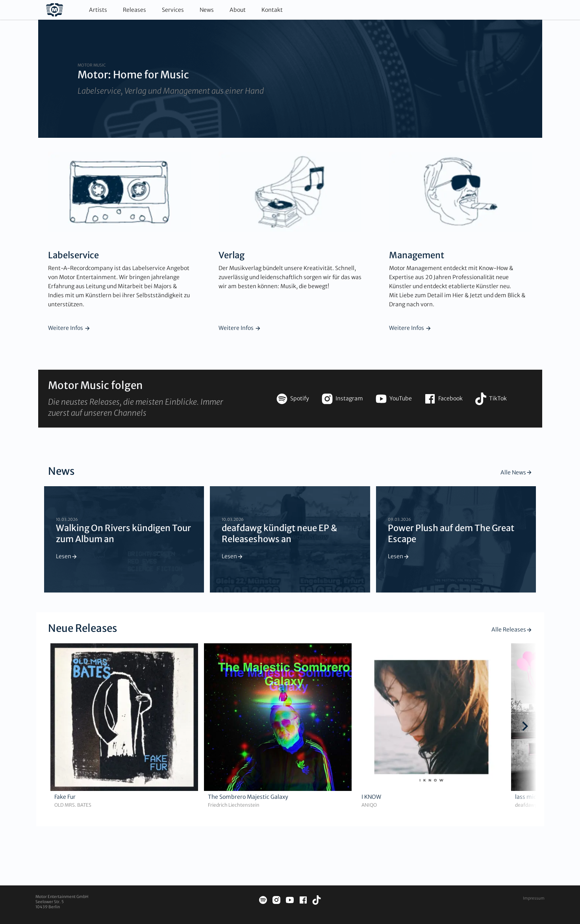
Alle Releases (512, 630)
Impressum (534, 898)
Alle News (516, 472)
